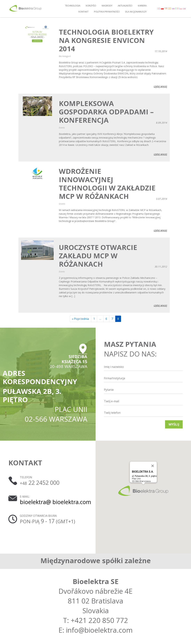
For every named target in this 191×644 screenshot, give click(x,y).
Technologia (73, 6)
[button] (143, 491)
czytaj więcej (160, 86)
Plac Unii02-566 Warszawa (144, 476)
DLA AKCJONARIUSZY (136, 12)
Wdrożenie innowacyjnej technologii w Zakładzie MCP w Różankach (107, 184)
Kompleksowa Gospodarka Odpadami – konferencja (106, 112)
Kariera (142, 6)
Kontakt (83, 12)
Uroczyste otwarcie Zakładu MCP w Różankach (98, 256)
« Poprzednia (80, 319)
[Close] (153, 466)
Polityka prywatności (107, 12)
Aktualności (125, 6)
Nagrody (107, 6)
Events (62, 128)
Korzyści (91, 6)
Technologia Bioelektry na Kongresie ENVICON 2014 (106, 40)
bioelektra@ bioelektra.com (55, 502)
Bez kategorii (65, 56)
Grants (62, 204)
